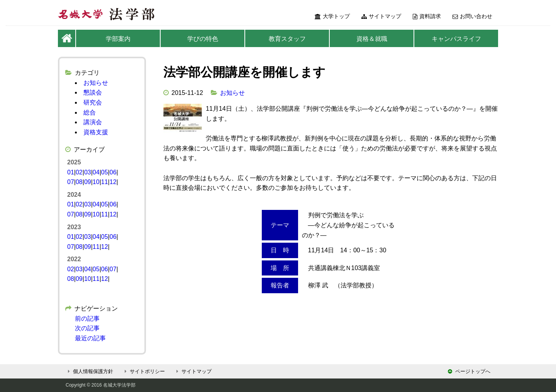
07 (71, 182)
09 (88, 182)
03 (88, 172)
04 (96, 172)
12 (113, 182)
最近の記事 (90, 338)
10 (96, 182)
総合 (90, 112)
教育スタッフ (287, 39)
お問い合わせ (472, 16)
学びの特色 (203, 39)
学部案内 (118, 39)
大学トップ (332, 16)
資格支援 (96, 132)
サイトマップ (381, 16)
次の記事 (87, 328)
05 (105, 172)
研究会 (93, 102)
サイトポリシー (144, 371)
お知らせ (232, 93)
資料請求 (427, 16)
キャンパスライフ (456, 39)
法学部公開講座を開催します (244, 72)
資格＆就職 (372, 39)
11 (105, 182)
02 (79, 172)
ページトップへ (469, 371)
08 (79, 182)
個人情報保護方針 (89, 371)
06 (113, 172)
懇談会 (93, 92)
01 (71, 172)
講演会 (93, 122)
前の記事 (87, 318)
